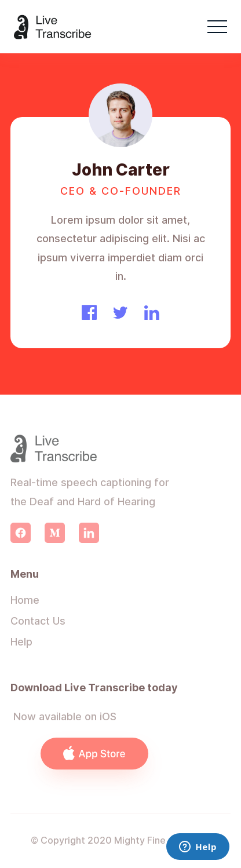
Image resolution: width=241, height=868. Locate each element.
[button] (217, 27)
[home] (53, 27)
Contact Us (38, 621)
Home (25, 600)
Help (21, 642)
